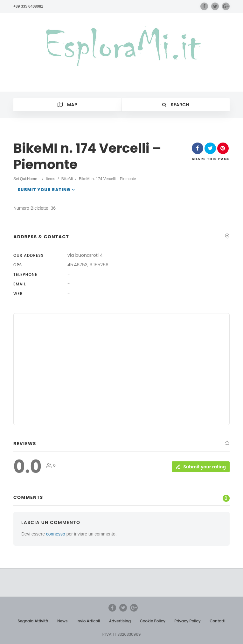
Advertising (120, 621)
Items (50, 179)
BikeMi (67, 179)
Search (176, 105)
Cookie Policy (153, 621)
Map (67, 105)
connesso (56, 534)
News (62, 621)
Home (32, 179)
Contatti (217, 621)
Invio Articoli (88, 621)
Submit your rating (44, 190)
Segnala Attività (33, 621)
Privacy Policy (187, 621)
